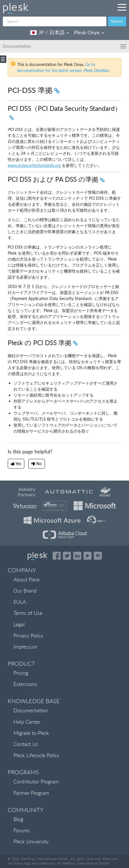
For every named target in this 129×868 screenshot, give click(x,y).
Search (117, 21)
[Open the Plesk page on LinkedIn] (77, 556)
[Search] (55, 21)
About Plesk (27, 579)
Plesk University (31, 841)
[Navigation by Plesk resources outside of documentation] (122, 7)
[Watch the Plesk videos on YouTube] (88, 556)
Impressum (25, 647)
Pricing (21, 673)
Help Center (27, 722)
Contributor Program (36, 781)
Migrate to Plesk (31, 733)
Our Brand (25, 591)
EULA (20, 602)
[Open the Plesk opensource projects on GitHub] (98, 556)
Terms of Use (28, 613)
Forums (22, 830)
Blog (18, 819)
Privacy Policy (28, 635)
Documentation (31, 710)
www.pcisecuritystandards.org (34, 165)
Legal (19, 624)
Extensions (25, 684)
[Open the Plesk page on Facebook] (57, 556)
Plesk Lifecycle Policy (36, 755)
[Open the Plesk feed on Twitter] (67, 556)
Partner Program (31, 793)
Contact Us (26, 744)
